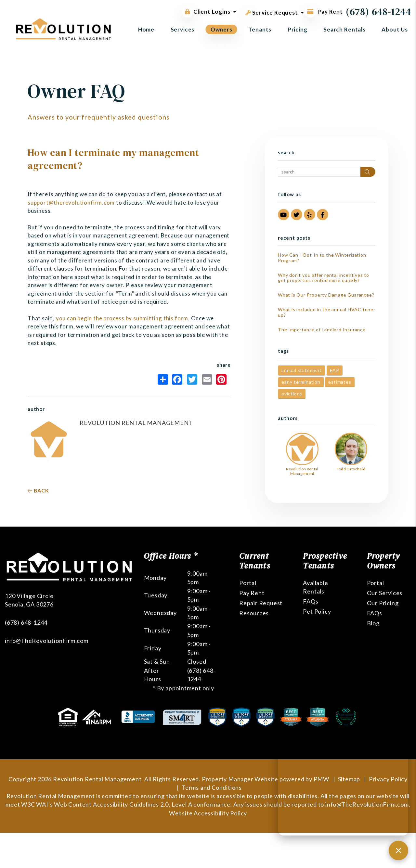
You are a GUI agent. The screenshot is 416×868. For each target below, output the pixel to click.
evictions (292, 394)
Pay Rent (252, 593)
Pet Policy (317, 611)
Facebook (177, 379)
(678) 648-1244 (378, 12)
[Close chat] (398, 850)
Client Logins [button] (206, 12)
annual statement (302, 370)
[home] (63, 28)
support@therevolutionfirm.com (71, 203)
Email (207, 379)
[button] (284, 215)
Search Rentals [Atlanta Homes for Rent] (344, 29)
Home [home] (146, 29)
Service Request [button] (272, 11)
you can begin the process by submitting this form (122, 318)
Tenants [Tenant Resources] (260, 29)
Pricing (298, 29)
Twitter (192, 379)
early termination (301, 382)
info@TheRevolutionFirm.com (47, 641)
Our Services (385, 593)
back (38, 490)
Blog (373, 623)
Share (163, 379)
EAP (335, 370)
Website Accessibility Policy (208, 813)
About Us (395, 29)
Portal (248, 583)
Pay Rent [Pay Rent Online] (324, 12)
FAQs (311, 601)
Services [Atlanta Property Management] (183, 29)
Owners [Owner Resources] (221, 29)
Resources (254, 613)
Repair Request (261, 603)
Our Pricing (383, 603)
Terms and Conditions (212, 787)
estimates (340, 382)
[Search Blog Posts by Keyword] (319, 172)
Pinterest (221, 379)
